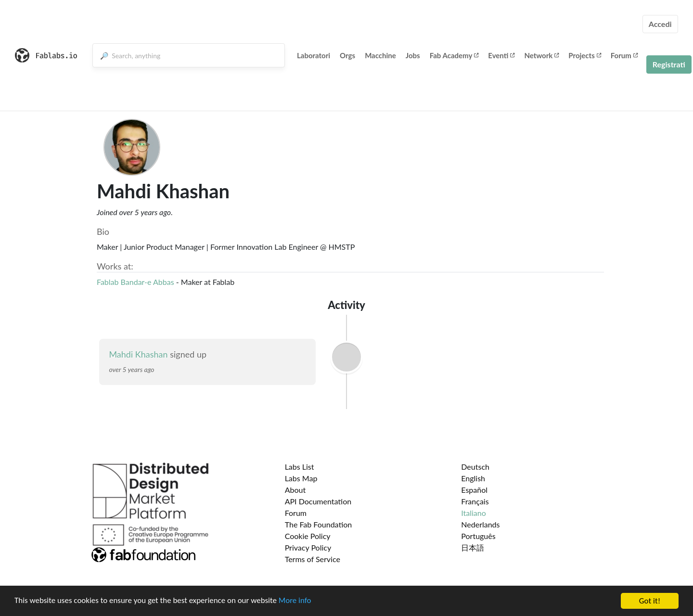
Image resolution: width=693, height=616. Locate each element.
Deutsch (475, 467)
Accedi (660, 24)
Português (478, 536)
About (295, 490)
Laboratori (314, 55)
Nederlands (480, 524)
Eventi (501, 55)
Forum (624, 55)
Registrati (669, 64)
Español (474, 490)
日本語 (473, 547)
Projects (584, 55)
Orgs (347, 55)
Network (541, 55)
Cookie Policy (308, 536)
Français (475, 501)
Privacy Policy (308, 547)
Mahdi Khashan (138, 354)
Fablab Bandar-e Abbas (135, 282)
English (473, 478)
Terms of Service (313, 559)
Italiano (474, 513)
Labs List (300, 467)
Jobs (413, 55)
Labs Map (301, 478)
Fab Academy (454, 55)
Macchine (380, 55)
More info (296, 602)
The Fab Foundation (319, 524)
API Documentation (318, 501)
